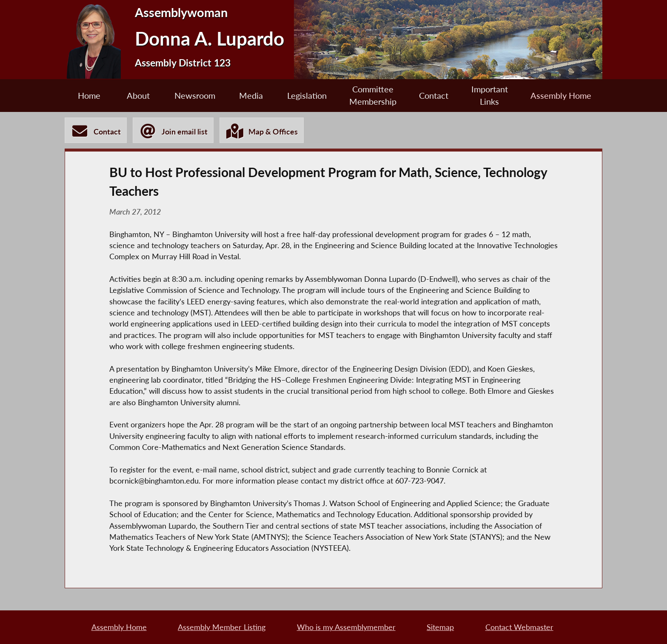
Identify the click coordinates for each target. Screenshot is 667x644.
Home (89, 95)
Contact (434, 95)
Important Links (490, 95)
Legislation (307, 95)
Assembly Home (561, 95)
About (138, 95)
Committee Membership (373, 95)
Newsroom (195, 95)
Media (251, 95)
